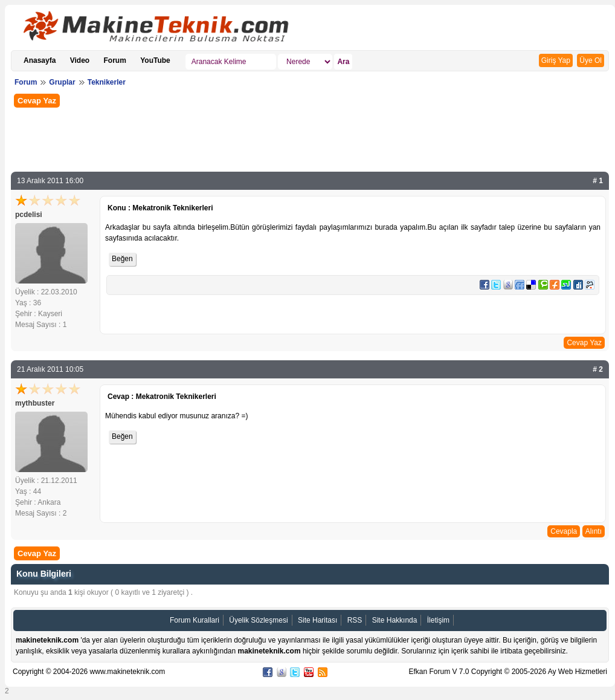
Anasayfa (40, 60)
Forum (115, 60)
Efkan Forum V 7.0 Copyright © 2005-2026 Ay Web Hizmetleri (508, 672)
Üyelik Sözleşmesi (258, 620)
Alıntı (594, 531)
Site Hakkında (395, 620)
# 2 (598, 369)
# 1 (598, 181)
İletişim (438, 620)
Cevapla (564, 531)
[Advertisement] (310, 138)
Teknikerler (107, 82)
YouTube (155, 60)
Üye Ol (591, 60)
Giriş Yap (556, 60)
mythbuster (35, 403)
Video (80, 60)
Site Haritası (317, 620)
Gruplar (62, 82)
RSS (355, 620)
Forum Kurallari (195, 620)
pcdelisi (29, 215)
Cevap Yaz (37, 101)
